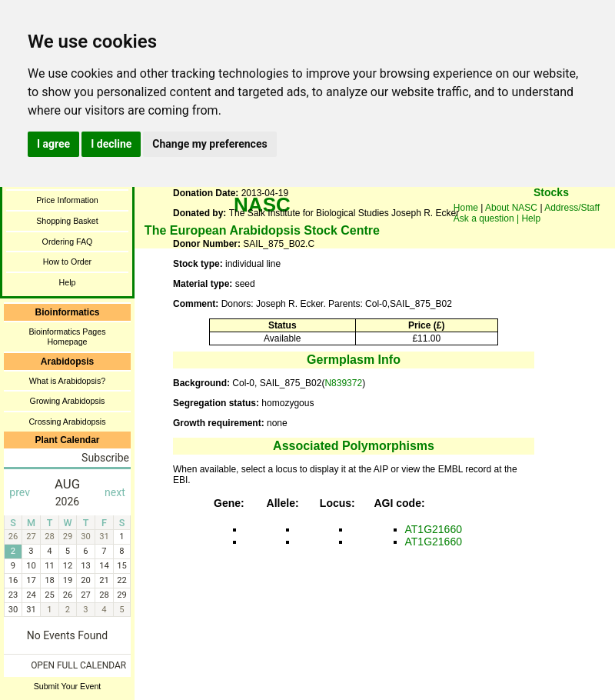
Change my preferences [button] (209, 144)
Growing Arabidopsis (68, 401)
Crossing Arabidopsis (67, 422)
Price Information (67, 200)
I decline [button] (111, 144)
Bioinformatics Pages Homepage (67, 337)
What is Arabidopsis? (68, 381)
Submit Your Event (68, 686)
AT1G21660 (434, 529)
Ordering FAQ (68, 242)
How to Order (67, 262)
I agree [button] (53, 144)
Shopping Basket (67, 221)
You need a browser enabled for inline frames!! (551, 215)
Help (68, 282)
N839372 (343, 383)
